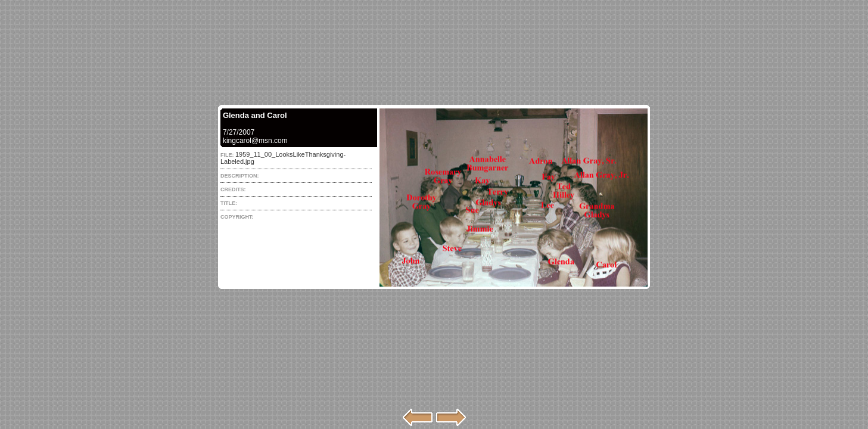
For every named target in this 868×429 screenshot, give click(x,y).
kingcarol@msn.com (255, 141)
